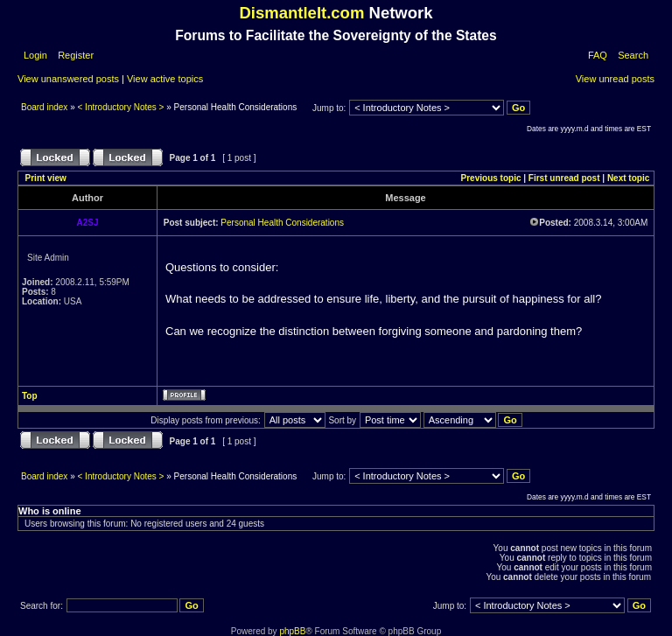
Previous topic (491, 178)
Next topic (628, 178)
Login (35, 55)
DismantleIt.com (301, 13)
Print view (46, 178)
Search (633, 55)
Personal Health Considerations (282, 223)
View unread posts (615, 79)
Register (74, 55)
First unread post (564, 178)
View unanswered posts (68, 79)
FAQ (598, 55)
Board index (45, 107)
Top (30, 396)
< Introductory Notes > (121, 107)
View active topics (165, 79)
